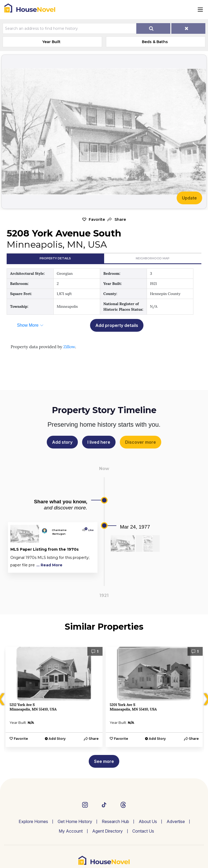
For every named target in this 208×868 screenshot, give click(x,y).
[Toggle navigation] (200, 10)
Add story (62, 442)
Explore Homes (33, 821)
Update (189, 198)
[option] (54, 697)
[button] (117, 220)
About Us (148, 821)
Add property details (117, 325)
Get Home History (75, 821)
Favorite (97, 219)
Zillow (69, 347)
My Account (71, 831)
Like (90, 530)
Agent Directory (107, 831)
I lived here (99, 442)
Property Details (55, 258)
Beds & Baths (155, 42)
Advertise (176, 821)
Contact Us (143, 831)
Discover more (141, 442)
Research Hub (115, 821)
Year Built (51, 42)
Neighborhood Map (153, 258)
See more (104, 761)
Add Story (57, 739)
